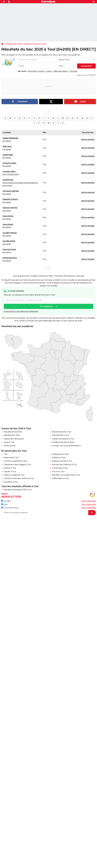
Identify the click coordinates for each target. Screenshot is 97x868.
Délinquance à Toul (60, 454)
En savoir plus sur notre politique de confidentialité (21, 312)
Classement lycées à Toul (63, 439)
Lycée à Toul (9, 442)
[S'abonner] (48, 513)
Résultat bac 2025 (14, 44)
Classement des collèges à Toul (17, 465)
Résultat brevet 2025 (13, 432)
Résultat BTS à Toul (60, 435)
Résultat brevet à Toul (61, 432)
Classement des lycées (14, 439)
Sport (5, 504)
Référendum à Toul (60, 478)
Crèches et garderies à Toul (15, 461)
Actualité (6, 501)
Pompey (74, 71)
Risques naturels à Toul (62, 461)
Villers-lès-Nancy (61, 71)
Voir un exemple (89, 501)
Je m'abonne (46, 307)
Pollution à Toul (59, 458)
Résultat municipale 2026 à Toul (66, 475)
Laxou (49, 71)
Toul (6, 454)
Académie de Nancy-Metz (35, 44)
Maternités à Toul (11, 458)
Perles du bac (10, 446)
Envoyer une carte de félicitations (66, 446)
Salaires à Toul (10, 468)
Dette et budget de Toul (14, 475)
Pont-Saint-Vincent (36, 71)
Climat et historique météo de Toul (19, 478)
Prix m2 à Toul (58, 472)
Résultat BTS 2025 (12, 435)
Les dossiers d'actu (10, 508)
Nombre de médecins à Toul (64, 465)
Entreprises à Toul (60, 468)
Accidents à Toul (11, 482)
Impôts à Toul (10, 472)
